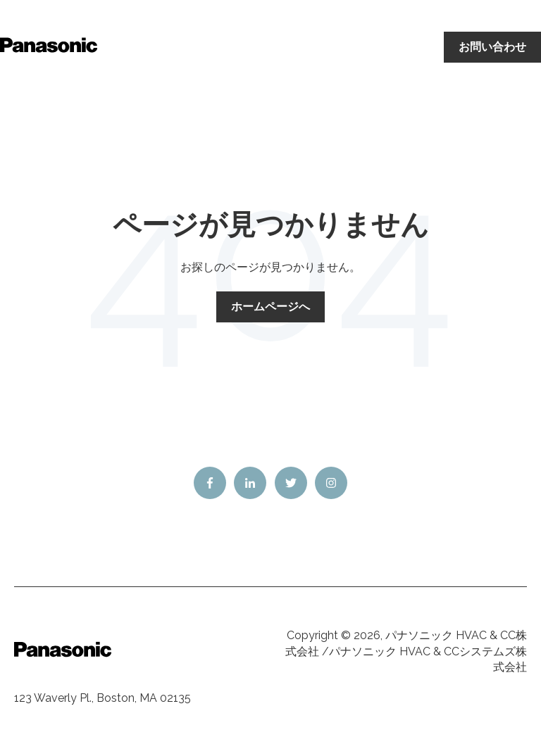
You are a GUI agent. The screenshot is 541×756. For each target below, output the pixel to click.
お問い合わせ (492, 47)
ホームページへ (270, 307)
